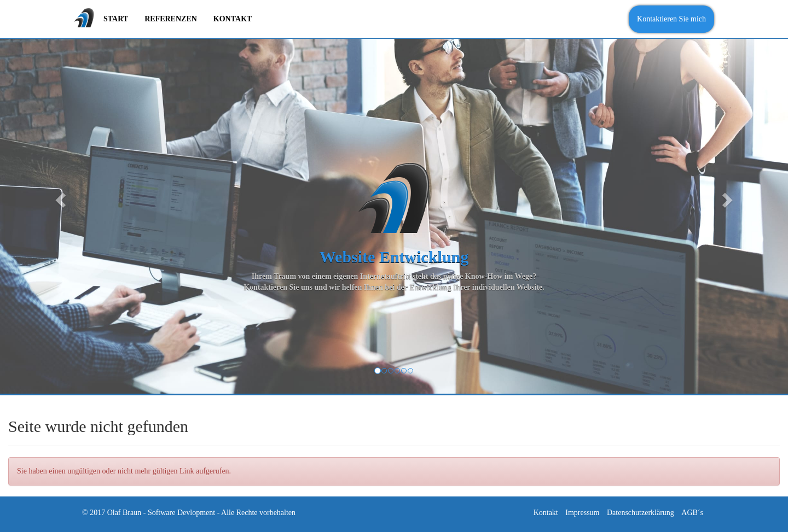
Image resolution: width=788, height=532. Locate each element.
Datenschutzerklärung (641, 513)
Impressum (582, 513)
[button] (59, 197)
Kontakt (546, 513)
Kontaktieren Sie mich (671, 19)
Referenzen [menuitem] (171, 19)
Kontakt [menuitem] (233, 19)
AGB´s (692, 513)
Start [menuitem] (116, 19)
